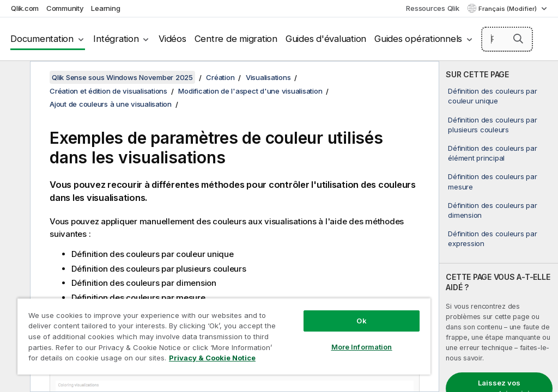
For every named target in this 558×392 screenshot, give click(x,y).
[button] (518, 39)
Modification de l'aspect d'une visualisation (250, 91)
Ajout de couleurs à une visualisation (111, 104)
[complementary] (499, 226)
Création (220, 77)
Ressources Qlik (432, 8)
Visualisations (268, 77)
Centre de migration (236, 39)
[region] (224, 336)
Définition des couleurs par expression (492, 238)
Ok (361, 321)
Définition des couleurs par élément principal (492, 153)
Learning (105, 8)
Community (65, 8)
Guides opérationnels (418, 39)
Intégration (116, 39)
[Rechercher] (507, 39)
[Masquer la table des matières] (14, 78)
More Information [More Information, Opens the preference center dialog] (362, 347)
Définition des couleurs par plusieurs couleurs (492, 125)
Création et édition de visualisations (108, 91)
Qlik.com (25, 8)
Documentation (42, 39)
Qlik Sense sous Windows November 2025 (122, 77)
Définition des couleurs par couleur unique (492, 96)
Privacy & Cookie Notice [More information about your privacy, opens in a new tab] (212, 358)
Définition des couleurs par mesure (492, 181)
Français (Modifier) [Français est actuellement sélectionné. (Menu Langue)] (508, 9)
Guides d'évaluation (326, 39)
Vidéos (172, 39)
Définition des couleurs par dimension (492, 210)
